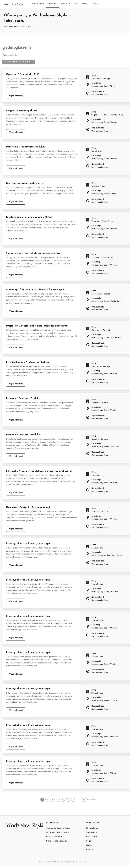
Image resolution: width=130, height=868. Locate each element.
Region (76, 4)
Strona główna (38, 4)
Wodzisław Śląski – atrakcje (58, 832)
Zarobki (85, 4)
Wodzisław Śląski (11, 26)
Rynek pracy (65, 4)
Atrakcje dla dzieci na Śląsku (58, 828)
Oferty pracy (52, 4)
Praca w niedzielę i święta (57, 841)
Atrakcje (95, 4)
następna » (91, 800)
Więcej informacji (16, 96)
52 (84, 800)
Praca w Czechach (54, 837)
